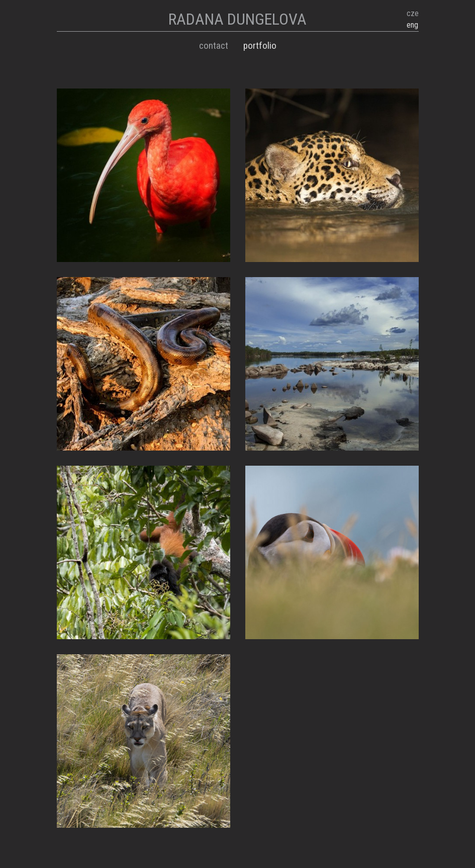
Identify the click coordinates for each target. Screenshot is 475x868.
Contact (214, 46)
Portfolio (260, 46)
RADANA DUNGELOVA (237, 19)
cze (413, 13)
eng (412, 25)
